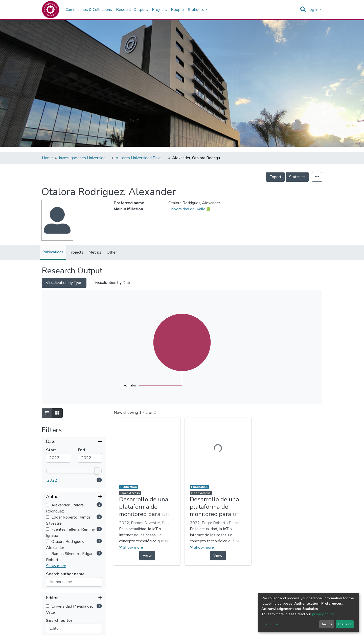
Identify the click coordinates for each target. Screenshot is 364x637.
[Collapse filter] (74, 442)
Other (112, 252)
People (177, 10)
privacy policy (323, 614)
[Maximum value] (90, 458)
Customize (270, 624)
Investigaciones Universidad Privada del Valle (84, 158)
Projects (159, 10)
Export (275, 177)
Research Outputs (132, 10)
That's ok (345, 624)
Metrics (95, 252)
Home (47, 158)
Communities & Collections (89, 10)
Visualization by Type (64, 283)
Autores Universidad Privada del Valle (141, 158)
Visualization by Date (113, 283)
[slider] (97, 471)
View (147, 556)
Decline (327, 624)
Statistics (297, 177)
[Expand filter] (74, 497)
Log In (313, 10)
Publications (53, 252)
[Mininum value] (58, 458)
